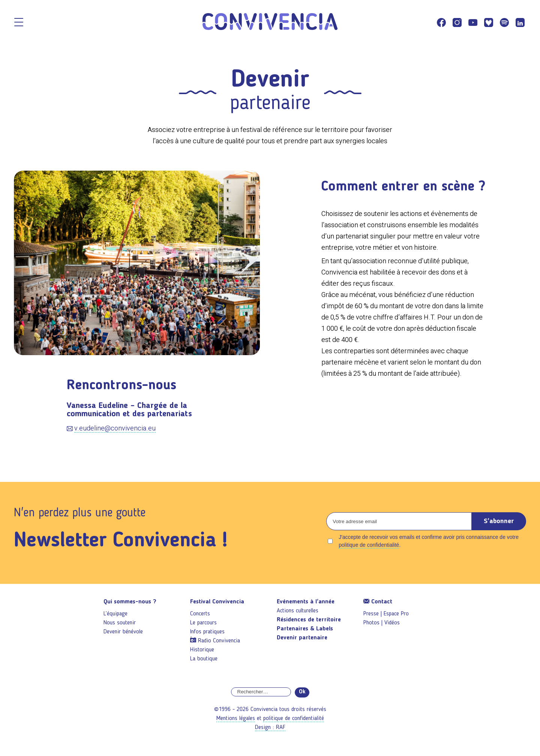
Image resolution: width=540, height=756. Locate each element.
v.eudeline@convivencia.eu (115, 428)
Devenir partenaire (302, 638)
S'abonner (499, 521)
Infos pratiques (207, 632)
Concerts (200, 614)
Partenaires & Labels (305, 629)
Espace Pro (396, 614)
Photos (371, 623)
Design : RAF (270, 727)
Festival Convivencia (217, 602)
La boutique (204, 659)
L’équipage (115, 614)
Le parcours (203, 623)
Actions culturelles (298, 611)
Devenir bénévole (123, 632)
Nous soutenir (120, 623)
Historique (202, 650)
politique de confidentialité (369, 545)
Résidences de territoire (309, 620)
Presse (371, 614)
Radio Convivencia (219, 641)
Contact (378, 602)
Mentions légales (236, 718)
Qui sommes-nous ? (130, 602)
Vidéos (392, 623)
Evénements (306, 602)
